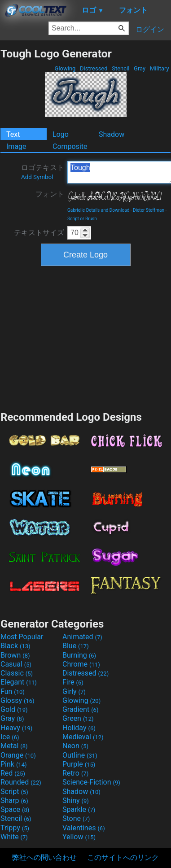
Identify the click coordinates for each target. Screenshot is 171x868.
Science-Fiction (91, 782)
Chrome (81, 664)
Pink (14, 764)
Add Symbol (37, 177)
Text (13, 134)
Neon (75, 746)
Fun (13, 691)
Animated (82, 637)
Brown (15, 655)
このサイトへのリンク (123, 857)
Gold (14, 709)
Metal (14, 746)
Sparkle (79, 809)
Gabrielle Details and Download (98, 210)
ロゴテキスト (43, 172)
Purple (79, 764)
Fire (73, 682)
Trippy (15, 828)
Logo (61, 134)
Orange (18, 755)
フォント (50, 194)
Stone (76, 818)
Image (16, 146)
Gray (140, 68)
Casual (16, 664)
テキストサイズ (39, 233)
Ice (10, 737)
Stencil (121, 68)
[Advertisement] (86, 337)
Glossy (18, 700)
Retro (75, 773)
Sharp (14, 800)
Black (15, 646)
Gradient (80, 709)
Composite (70, 146)
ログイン (150, 29)
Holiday (79, 728)
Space (15, 809)
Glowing (65, 68)
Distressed (94, 68)
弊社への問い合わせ (44, 857)
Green (78, 718)
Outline (80, 755)
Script (14, 792)
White (14, 837)
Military (160, 68)
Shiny (76, 800)
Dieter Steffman (149, 210)
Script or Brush (82, 219)
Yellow (79, 837)
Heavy (16, 728)
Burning (79, 655)
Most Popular (22, 637)
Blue (76, 646)
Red (13, 773)
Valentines (84, 828)
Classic (17, 673)
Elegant (19, 682)
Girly (74, 691)
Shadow (112, 134)
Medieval (83, 737)
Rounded (21, 782)
